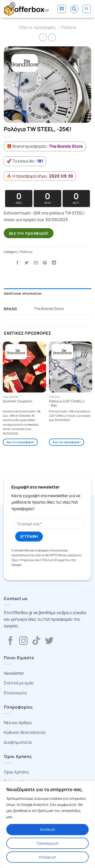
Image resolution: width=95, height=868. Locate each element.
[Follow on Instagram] (23, 641)
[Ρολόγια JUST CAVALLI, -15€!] (71, 367)
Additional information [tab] (23, 293)
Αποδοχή (48, 829)
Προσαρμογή (47, 843)
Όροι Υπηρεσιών (23, 560)
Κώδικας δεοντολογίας (25, 732)
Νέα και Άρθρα (18, 723)
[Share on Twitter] (27, 263)
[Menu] (87, 9)
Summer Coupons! (18, 401)
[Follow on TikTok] (36, 641)
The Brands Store (49, 309)
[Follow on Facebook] (10, 641)
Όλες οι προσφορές (37, 27)
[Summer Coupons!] (24, 367)
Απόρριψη (47, 857)
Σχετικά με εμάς (19, 683)
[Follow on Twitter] (49, 641)
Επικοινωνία (15, 693)
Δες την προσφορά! (29, 233)
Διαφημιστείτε (18, 742)
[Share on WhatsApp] (8, 263)
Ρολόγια (69, 27)
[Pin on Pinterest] (45, 263)
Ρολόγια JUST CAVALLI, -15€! (67, 404)
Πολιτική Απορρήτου (56, 560)
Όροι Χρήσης (16, 772)
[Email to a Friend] (36, 263)
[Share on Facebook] (18, 263)
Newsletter (14, 673)
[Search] (74, 9)
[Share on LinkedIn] (54, 263)
